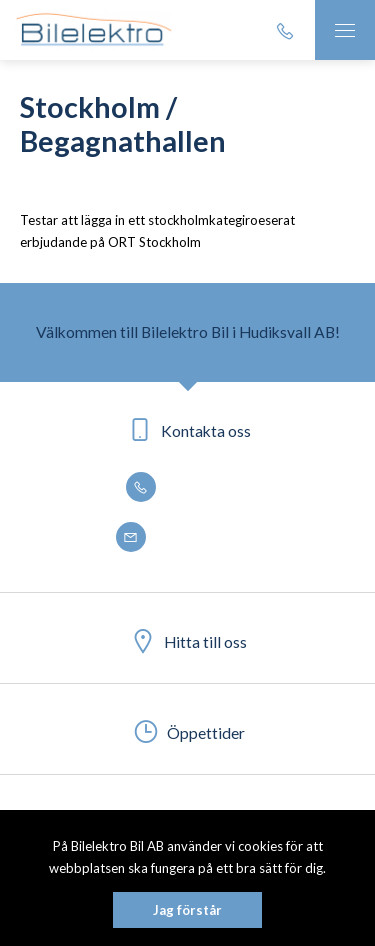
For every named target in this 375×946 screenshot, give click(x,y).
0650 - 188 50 (188, 488)
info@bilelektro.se (188, 538)
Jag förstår (187, 910)
